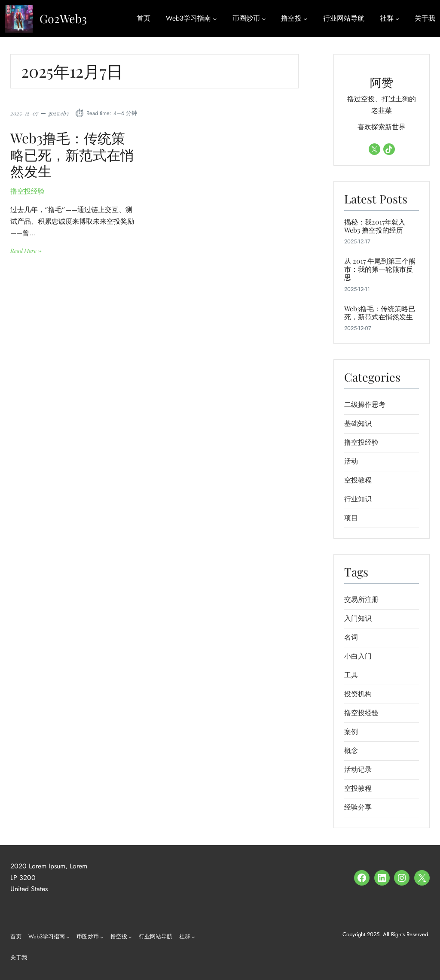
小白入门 (358, 656)
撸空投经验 (27, 192)
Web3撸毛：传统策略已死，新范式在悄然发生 (72, 155)
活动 (351, 461)
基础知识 (358, 423)
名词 (351, 637)
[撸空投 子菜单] (306, 18)
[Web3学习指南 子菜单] (215, 18)
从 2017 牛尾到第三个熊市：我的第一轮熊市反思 (380, 269)
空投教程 (358, 480)
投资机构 (358, 694)
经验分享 (358, 807)
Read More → (26, 251)
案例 (351, 732)
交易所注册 (361, 599)
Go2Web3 (63, 18)
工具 (351, 675)
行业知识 (358, 499)
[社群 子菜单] (397, 18)
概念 (351, 751)
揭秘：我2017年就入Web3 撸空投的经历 (375, 226)
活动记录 (358, 769)
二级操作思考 (365, 405)
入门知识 (358, 618)
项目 (351, 518)
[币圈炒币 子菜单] (264, 18)
